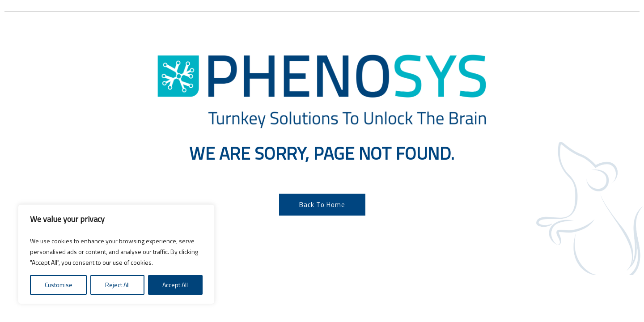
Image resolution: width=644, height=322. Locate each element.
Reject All (117, 285)
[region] (116, 254)
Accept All (175, 285)
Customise (59, 285)
